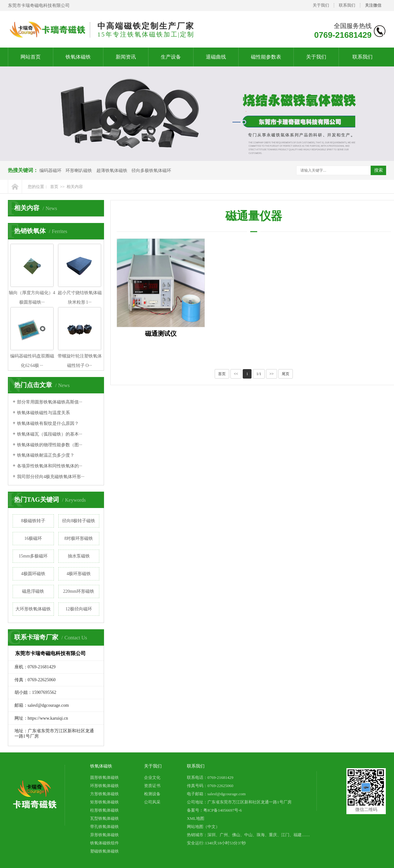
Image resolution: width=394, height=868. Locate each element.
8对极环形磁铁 (79, 538)
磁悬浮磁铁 (33, 591)
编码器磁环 (50, 171)
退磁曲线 (216, 57)
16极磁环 (33, 538)
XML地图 (196, 818)
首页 (54, 187)
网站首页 (31, 57)
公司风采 (152, 802)
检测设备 (152, 794)
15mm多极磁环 (33, 556)
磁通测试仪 (161, 334)
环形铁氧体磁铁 (104, 786)
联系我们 (347, 5)
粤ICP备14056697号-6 (223, 810)
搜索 (379, 170)
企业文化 (152, 777)
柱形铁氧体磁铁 (104, 810)
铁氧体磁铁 (78, 57)
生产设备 (171, 57)
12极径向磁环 (79, 609)
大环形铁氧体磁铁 (33, 609)
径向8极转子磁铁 (79, 521)
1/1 (259, 374)
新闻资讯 (126, 57)
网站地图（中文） (203, 827)
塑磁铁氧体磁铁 (104, 851)
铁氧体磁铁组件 (104, 843)
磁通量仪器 (254, 216)
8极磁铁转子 (33, 521)
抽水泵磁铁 (79, 556)
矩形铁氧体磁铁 (104, 802)
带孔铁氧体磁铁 (104, 827)
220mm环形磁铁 (79, 591)
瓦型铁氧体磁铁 (104, 818)
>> (272, 374)
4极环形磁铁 (79, 574)
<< (236, 374)
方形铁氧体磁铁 (104, 794)
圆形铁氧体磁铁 (104, 777)
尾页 (286, 374)
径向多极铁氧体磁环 (151, 171)
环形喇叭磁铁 (79, 171)
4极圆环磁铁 (33, 574)
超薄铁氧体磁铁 (112, 171)
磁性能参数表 (266, 57)
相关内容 (75, 187)
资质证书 (152, 786)
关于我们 (321, 5)
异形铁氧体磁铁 (104, 835)
